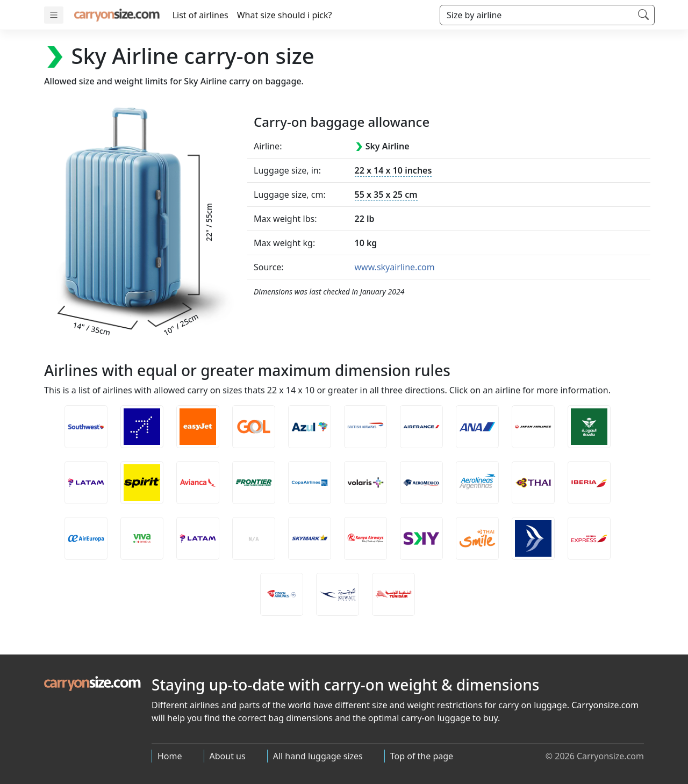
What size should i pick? (285, 15)
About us (228, 756)
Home (170, 756)
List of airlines (200, 15)
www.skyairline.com (395, 267)
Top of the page (422, 756)
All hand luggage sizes (318, 756)
